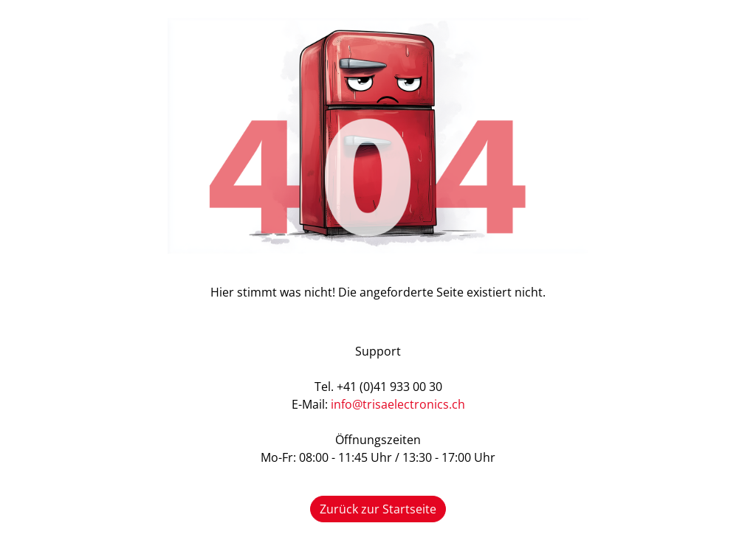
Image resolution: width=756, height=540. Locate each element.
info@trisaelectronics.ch (398, 404)
